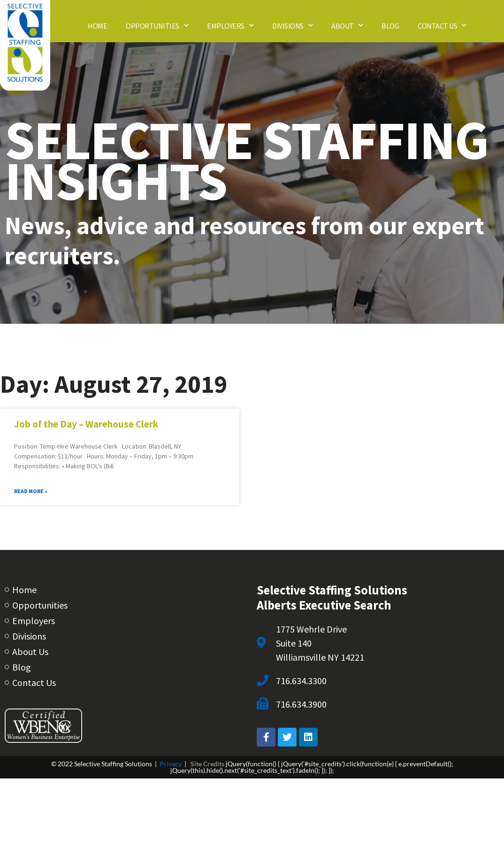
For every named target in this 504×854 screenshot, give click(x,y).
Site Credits (207, 764)
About (347, 25)
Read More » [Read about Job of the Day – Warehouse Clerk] (31, 491)
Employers (230, 25)
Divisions (292, 25)
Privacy (171, 764)
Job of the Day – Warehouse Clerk (86, 424)
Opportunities (157, 25)
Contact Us (442, 25)
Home (97, 25)
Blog (390, 25)
